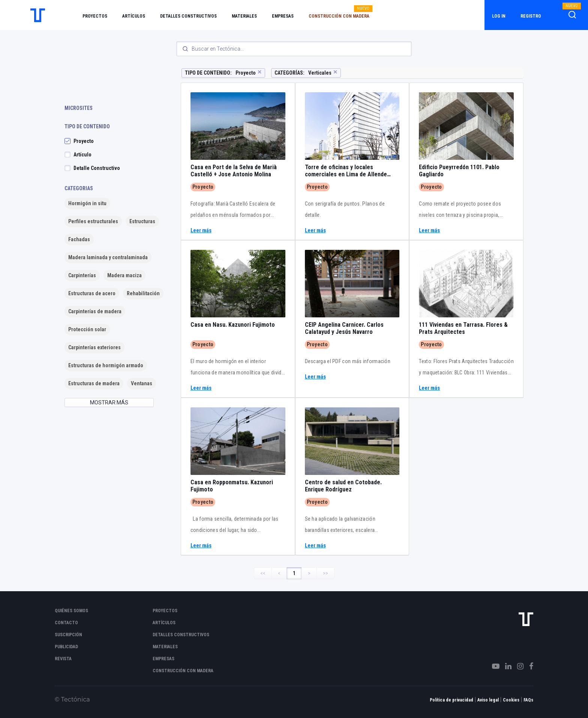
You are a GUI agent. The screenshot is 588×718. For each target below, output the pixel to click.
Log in (499, 16)
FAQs (528, 700)
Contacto (66, 623)
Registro (531, 16)
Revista (63, 659)
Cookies (511, 700)
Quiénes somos (71, 611)
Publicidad (66, 647)
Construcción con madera (339, 16)
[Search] (294, 49)
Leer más (201, 231)
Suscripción (68, 635)
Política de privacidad (451, 700)
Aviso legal (488, 700)
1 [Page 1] (294, 573)
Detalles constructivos (188, 16)
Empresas (283, 16)
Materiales (244, 16)
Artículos (134, 16)
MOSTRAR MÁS (109, 403)
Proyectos (95, 16)
